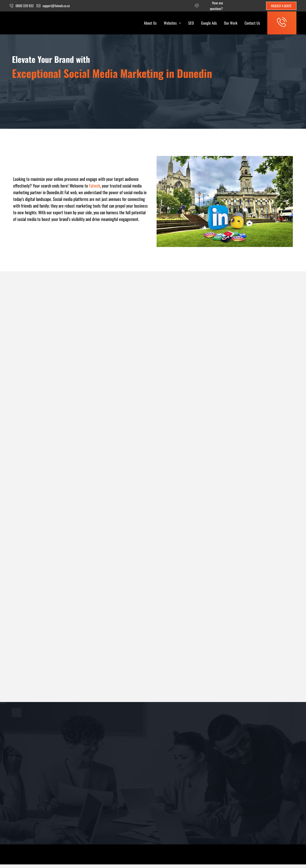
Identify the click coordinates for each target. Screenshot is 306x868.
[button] (169, 23)
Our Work (227, 23)
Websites (169, 23)
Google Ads (206, 23)
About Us (147, 23)
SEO (188, 23)
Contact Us (249, 23)
